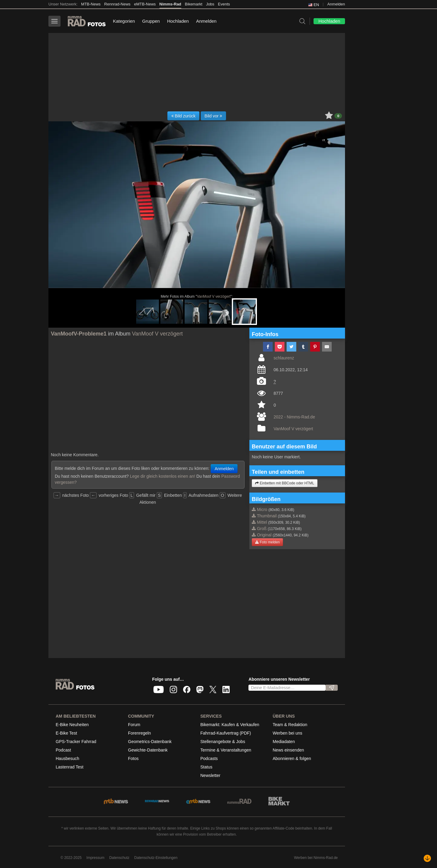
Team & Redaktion (290, 725)
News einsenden (288, 750)
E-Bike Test (66, 733)
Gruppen (151, 21)
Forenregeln (140, 733)
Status (206, 767)
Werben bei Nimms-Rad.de (316, 858)
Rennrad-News (117, 4)
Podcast (63, 750)
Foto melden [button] (267, 542)
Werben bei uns (287, 733)
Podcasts (209, 758)
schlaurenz (284, 358)
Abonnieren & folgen (292, 758)
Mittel (262, 522)
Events (224, 4)
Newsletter (210, 775)
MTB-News (91, 4)
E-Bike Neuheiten (72, 725)
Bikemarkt (194, 4)
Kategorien (124, 21)
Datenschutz (119, 858)
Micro (262, 509)
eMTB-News (145, 4)
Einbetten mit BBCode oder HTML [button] (285, 483)
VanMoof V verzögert (214, 296)
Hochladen (178, 21)
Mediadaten (284, 742)
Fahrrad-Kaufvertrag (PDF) (226, 733)
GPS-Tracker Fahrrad (76, 742)
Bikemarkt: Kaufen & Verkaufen (230, 725)
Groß (262, 529)
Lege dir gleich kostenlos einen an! (163, 476)
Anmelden (336, 4)
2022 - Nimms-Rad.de (294, 417)
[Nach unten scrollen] (427, 858)
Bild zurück (183, 116)
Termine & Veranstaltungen (226, 750)
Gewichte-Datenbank (148, 750)
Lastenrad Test (70, 767)
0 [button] (338, 116)
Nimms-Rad (170, 4)
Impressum (95, 858)
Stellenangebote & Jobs (223, 742)
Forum (134, 725)
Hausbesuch (67, 758)
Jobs (210, 4)
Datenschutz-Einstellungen (156, 858)
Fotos (133, 758)
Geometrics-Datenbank (150, 742)
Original (264, 535)
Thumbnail (267, 516)
